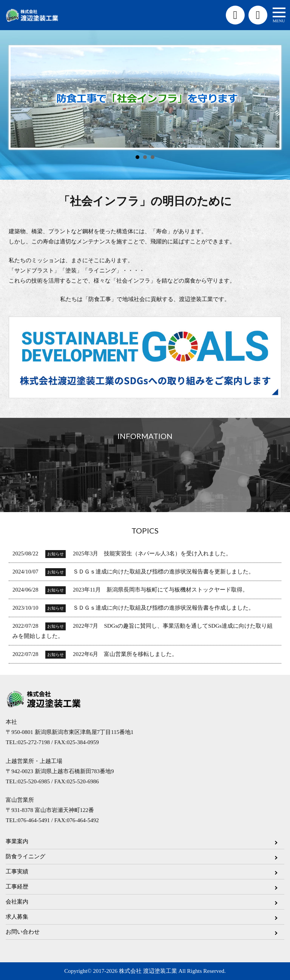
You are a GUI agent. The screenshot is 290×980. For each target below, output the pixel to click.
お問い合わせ (23, 932)
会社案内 (17, 902)
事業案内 (17, 841)
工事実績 (17, 871)
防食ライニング (25, 856)
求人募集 (17, 917)
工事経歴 (17, 887)
